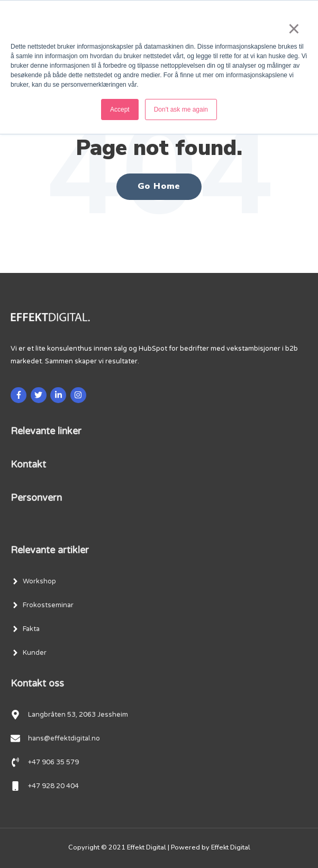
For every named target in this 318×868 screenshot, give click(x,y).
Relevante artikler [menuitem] (50, 550)
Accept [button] (120, 109)
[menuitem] (33, 581)
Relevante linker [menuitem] (46, 431)
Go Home (159, 186)
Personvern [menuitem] (36, 498)
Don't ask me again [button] (181, 109)
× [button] (293, 29)
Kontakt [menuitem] (28, 464)
